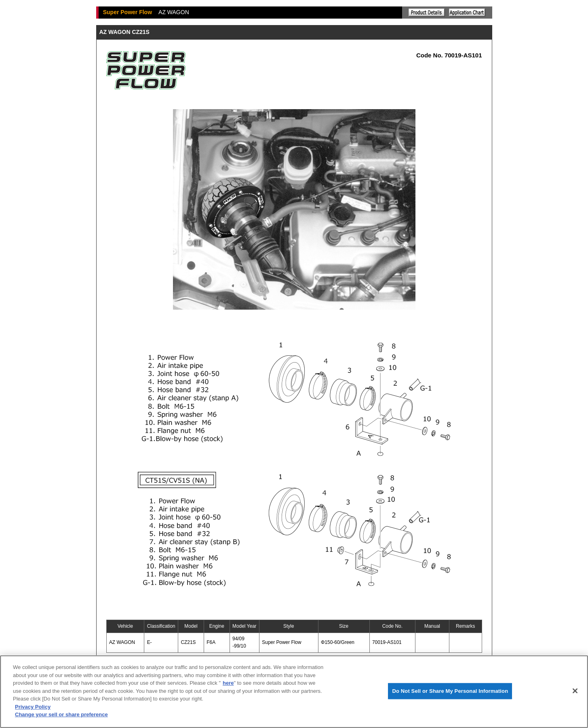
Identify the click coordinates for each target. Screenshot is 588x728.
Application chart (467, 13)
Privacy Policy (33, 707)
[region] (294, 692)
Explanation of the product (427, 13)
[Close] (575, 691)
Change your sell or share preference (61, 714)
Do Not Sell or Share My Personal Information (450, 691)
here (228, 683)
